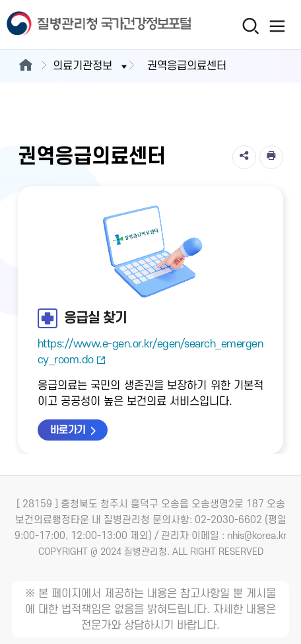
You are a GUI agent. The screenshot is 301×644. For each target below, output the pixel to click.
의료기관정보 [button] (91, 66)
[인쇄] (271, 157)
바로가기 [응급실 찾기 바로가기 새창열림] (68, 430)
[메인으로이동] (25, 66)
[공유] (244, 157)
